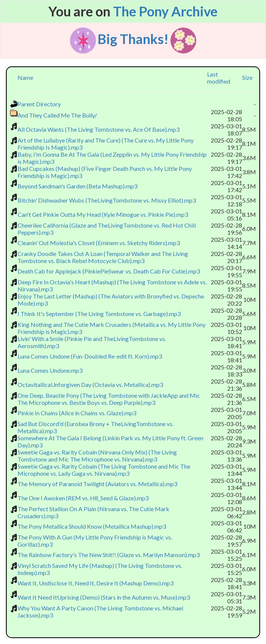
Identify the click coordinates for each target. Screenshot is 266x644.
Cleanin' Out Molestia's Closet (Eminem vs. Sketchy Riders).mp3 (99, 243)
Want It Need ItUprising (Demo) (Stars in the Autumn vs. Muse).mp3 (104, 597)
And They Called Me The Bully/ (57, 115)
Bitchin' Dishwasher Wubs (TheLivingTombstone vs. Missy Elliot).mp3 (107, 200)
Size (247, 77)
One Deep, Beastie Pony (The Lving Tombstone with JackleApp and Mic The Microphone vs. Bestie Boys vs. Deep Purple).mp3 (109, 399)
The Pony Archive (165, 11)
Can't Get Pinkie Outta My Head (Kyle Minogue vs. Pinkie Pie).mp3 (103, 214)
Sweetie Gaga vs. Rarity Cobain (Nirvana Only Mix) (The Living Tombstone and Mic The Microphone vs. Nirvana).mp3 (97, 456)
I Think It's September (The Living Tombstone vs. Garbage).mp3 (99, 314)
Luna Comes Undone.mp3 (50, 370)
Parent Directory (39, 104)
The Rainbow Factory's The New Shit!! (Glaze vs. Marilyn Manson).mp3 (109, 555)
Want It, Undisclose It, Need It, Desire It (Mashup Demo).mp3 (96, 583)
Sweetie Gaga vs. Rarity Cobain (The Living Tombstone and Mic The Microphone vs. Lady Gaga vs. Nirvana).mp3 (104, 470)
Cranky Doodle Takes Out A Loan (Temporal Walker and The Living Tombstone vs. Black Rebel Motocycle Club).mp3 (103, 257)
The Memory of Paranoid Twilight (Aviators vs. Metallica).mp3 (97, 484)
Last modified (219, 78)
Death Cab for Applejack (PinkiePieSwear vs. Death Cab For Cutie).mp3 (109, 271)
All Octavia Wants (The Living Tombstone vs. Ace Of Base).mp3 (98, 129)
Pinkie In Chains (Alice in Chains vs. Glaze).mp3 (77, 413)
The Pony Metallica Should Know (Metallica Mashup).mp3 (92, 526)
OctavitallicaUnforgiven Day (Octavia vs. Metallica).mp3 (90, 384)
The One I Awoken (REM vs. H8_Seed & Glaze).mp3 (83, 498)
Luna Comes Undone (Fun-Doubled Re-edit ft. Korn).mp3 (90, 356)
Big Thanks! (133, 38)
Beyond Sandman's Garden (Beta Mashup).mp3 (77, 186)
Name (25, 77)
